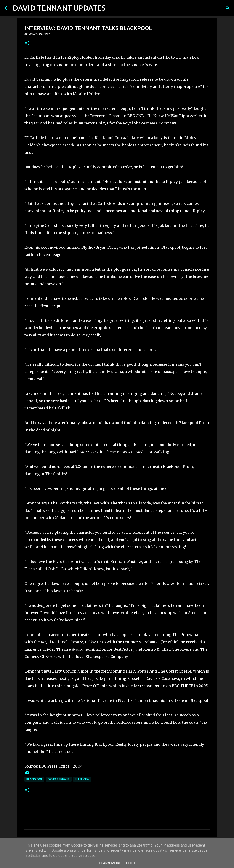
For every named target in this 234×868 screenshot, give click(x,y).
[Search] (112, 8)
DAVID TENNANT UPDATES (59, 8)
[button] (27, 43)
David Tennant (59, 779)
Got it (131, 863)
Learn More (110, 863)
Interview (82, 779)
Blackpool (34, 779)
